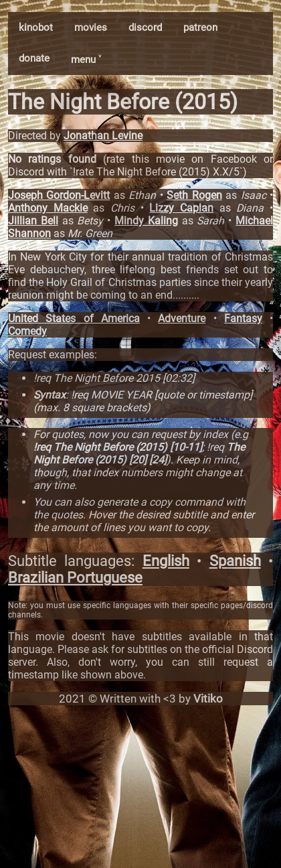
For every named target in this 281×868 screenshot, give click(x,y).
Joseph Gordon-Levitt (59, 195)
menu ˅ (86, 60)
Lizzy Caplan (181, 208)
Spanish (235, 561)
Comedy (27, 331)
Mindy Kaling (146, 221)
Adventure (182, 318)
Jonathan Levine (103, 136)
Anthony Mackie (48, 208)
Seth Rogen (194, 195)
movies (91, 27)
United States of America (74, 318)
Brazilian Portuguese (75, 578)
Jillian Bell (33, 221)
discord (145, 27)
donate (34, 58)
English (166, 561)
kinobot (36, 27)
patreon (200, 27)
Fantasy (243, 318)
